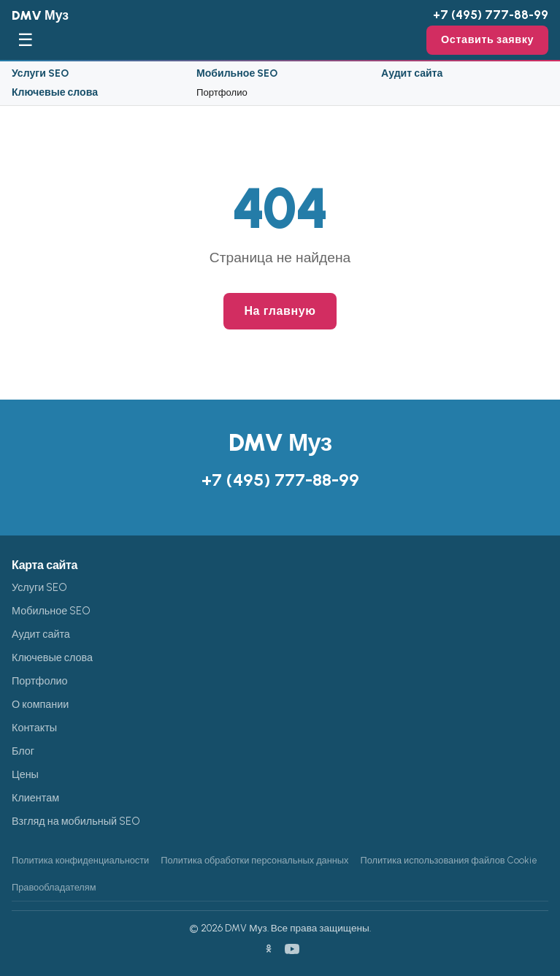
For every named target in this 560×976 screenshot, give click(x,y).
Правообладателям (54, 887)
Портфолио (222, 92)
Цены (25, 774)
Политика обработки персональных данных (254, 860)
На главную (280, 311)
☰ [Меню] (26, 40)
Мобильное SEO (237, 73)
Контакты (34, 728)
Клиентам (35, 798)
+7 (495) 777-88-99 (491, 15)
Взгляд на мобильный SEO (76, 821)
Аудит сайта (412, 73)
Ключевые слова (55, 92)
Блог (23, 751)
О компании (40, 704)
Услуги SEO (40, 73)
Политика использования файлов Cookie (448, 860)
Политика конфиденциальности (80, 860)
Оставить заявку (487, 39)
